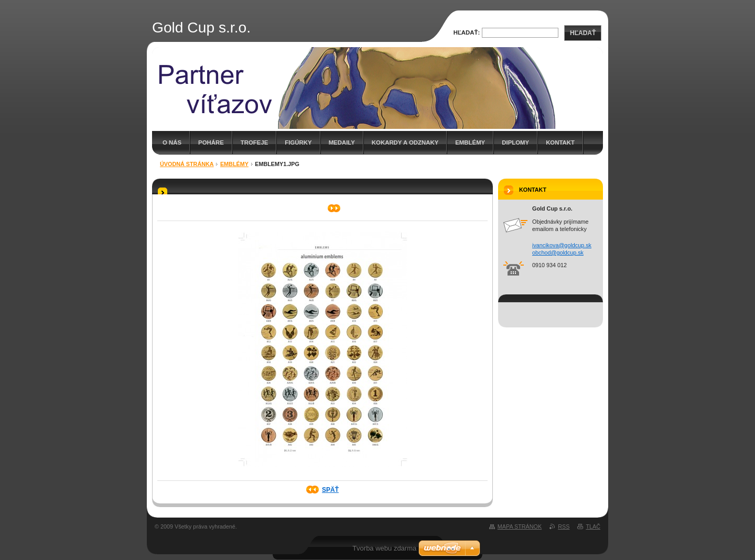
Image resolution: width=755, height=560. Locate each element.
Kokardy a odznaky (405, 142)
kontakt (560, 142)
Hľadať (583, 33)
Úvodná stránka (187, 164)
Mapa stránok (520, 526)
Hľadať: (467, 32)
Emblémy (470, 142)
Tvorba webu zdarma (384, 548)
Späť (330, 490)
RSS (564, 526)
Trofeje (255, 142)
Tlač (593, 526)
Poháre (211, 142)
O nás (172, 142)
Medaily (342, 142)
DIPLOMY (515, 142)
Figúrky (298, 142)
